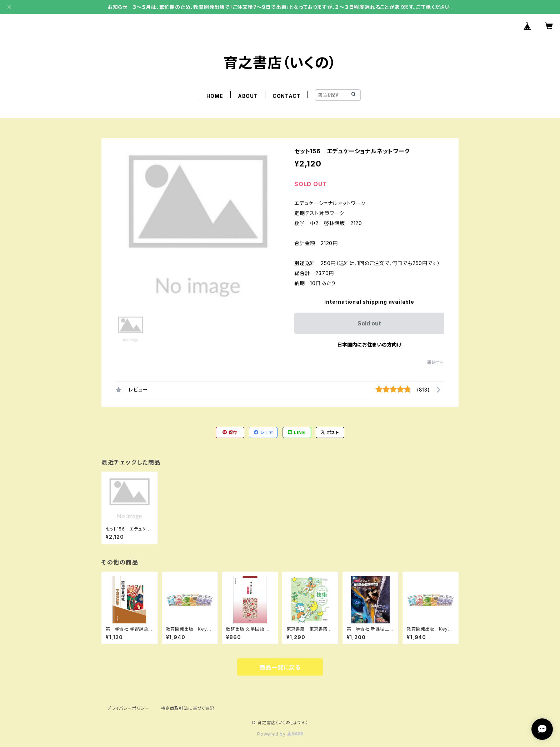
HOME (215, 96)
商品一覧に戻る (280, 667)
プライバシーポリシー (128, 708)
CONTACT (287, 96)
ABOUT (248, 96)
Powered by (280, 734)
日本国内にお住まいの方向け (369, 345)
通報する (436, 362)
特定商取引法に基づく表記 (187, 708)
